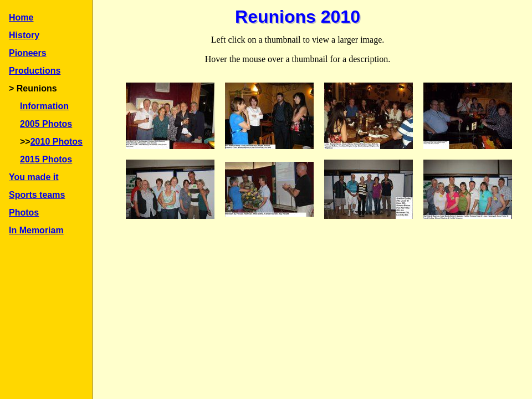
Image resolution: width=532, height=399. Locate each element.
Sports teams (37, 195)
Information (44, 106)
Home (21, 17)
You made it (34, 177)
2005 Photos (46, 124)
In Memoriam (36, 230)
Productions (35, 71)
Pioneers (28, 53)
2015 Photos (46, 159)
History (24, 35)
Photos (24, 213)
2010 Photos (57, 142)
